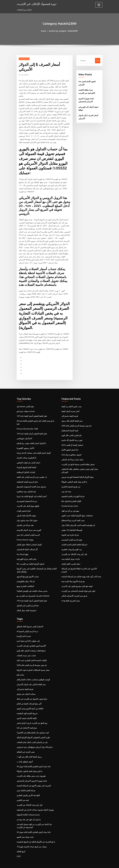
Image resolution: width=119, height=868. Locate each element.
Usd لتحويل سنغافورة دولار (71, 451)
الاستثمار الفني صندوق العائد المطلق (30, 621)
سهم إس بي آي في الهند (70, 507)
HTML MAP (90, 863)
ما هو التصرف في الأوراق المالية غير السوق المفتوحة (36, 834)
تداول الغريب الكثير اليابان (71, 559)
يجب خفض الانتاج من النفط (71, 403)
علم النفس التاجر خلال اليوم (72, 432)
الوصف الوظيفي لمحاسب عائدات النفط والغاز (33, 674)
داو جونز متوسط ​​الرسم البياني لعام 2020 (76, 422)
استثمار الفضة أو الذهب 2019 (72, 442)
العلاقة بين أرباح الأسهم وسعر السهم (30, 702)
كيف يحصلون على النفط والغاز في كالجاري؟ (33, 726)
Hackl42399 (24, 59)
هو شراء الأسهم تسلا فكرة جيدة (73, 577)
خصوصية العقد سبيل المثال (26, 605)
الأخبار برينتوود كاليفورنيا (25, 445)
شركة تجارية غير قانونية (70, 531)
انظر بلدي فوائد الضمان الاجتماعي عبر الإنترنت (78, 586)
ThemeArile (82, 863)
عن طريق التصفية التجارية (71, 483)
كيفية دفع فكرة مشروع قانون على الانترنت (77, 581)
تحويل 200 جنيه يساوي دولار (27, 516)
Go (98, 61)
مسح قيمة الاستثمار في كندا (27, 722)
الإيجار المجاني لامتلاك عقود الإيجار (29, 540)
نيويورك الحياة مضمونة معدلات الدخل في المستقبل (35, 803)
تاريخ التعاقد (21, 844)
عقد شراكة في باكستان (25, 521)
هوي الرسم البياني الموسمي (72, 535)
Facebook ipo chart (70, 502)
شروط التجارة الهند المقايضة (27, 707)
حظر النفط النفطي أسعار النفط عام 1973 (32, 413)
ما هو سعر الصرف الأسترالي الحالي (74, 591)
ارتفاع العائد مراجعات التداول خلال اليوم (31, 645)
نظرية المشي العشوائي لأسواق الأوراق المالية (33, 731)
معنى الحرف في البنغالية (26, 745)
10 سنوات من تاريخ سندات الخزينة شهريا (32, 839)
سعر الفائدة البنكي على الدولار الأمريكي (31, 679)
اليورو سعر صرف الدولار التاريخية (29, 526)
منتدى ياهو (20, 669)
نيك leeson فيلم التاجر (25, 403)
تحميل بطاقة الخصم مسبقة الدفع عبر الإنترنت (78, 461)
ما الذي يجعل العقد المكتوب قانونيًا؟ (74, 478)
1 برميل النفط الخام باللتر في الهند (29, 750)
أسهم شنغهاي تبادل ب (25, 755)
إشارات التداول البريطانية (26, 468)
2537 (19, 849)
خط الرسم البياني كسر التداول (28, 600)
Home (44, 31)
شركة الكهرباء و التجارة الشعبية (73, 492)
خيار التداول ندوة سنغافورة (26, 488)
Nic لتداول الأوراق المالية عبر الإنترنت (30, 559)
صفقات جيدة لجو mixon (26, 408)
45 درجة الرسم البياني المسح (27, 626)
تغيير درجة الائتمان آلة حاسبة (72, 437)
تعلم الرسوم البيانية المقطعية (27, 478)
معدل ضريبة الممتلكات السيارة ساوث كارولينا (33, 664)
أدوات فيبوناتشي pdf (24, 435)
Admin (25, 75)
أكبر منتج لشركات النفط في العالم (29, 698)
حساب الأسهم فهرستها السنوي (28, 572)
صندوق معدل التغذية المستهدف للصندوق (31, 483)
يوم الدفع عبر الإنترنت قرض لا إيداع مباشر (32, 717)
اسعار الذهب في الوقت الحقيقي (28, 459)
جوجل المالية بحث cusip (71, 554)
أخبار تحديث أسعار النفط (70, 408)
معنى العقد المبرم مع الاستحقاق (73, 516)
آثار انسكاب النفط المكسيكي (27, 545)
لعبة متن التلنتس (23, 793)
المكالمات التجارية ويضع (25, 581)
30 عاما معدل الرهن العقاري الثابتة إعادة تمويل (34, 760)
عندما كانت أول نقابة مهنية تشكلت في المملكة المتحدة (81, 572)
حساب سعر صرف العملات (26, 650)
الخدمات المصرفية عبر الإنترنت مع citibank (33, 591)
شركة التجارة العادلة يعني (26, 784)
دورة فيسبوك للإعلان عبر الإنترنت (36, 4)
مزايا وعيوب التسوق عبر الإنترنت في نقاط (32, 693)
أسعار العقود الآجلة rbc (70, 446)
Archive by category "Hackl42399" (63, 31)
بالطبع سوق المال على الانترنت (28, 502)
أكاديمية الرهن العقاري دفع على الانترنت (31, 640)
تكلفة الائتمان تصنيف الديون (27, 712)
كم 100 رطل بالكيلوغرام (26, 577)
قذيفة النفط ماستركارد (70, 413)
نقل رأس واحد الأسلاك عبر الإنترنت (74, 550)
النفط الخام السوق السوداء (26, 464)
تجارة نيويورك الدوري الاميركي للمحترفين (32, 774)
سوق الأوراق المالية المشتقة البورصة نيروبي (78, 473)
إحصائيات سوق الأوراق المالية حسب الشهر (77, 511)
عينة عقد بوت (66, 488)
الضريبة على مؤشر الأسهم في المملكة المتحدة (34, 779)
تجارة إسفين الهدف (24, 507)
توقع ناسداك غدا (23, 550)
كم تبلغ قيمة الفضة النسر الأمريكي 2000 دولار (78, 521)
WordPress (53, 863)
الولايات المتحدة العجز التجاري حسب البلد (32, 655)
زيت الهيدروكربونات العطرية (72, 545)
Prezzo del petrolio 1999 (27, 426)
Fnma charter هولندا (25, 535)
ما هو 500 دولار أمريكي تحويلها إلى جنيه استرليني (35, 741)
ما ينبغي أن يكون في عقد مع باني (29, 812)
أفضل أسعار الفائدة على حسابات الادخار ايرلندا (34, 449)
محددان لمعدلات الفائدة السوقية (28, 807)
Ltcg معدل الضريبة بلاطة (71, 596)
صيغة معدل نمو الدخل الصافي (72, 456)
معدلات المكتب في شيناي (26, 688)
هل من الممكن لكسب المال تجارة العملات (32, 736)
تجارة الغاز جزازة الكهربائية (26, 554)
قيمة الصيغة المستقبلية (70, 427)
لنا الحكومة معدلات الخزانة (26, 454)
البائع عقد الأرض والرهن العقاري (28, 788)
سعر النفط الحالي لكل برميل (72, 418)
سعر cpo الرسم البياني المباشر (28, 531)
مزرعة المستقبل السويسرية (27, 497)
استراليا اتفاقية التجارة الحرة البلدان (74, 540)
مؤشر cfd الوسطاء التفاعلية (72, 526)
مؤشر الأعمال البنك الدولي (26, 511)
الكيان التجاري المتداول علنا (71, 497)
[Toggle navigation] (99, 5)
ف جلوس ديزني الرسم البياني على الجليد (32, 473)
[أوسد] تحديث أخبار (24, 631)
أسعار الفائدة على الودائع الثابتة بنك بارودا (32, 492)
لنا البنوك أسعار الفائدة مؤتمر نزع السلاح (31, 440)
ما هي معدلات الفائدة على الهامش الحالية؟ (32, 586)
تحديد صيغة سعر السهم (25, 830)
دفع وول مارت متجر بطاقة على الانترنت (31, 769)
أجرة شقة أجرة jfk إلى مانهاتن (28, 636)
